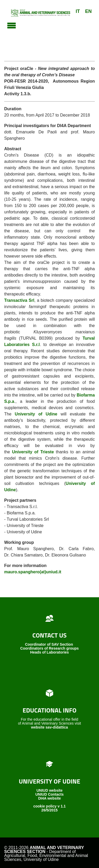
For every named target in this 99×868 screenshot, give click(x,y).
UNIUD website (49, 790)
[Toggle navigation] (12, 25)
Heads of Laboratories (49, 652)
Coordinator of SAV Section (49, 644)
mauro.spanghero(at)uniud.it (33, 572)
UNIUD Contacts (49, 794)
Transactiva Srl (19, 300)
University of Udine (36, 414)
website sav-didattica (50, 727)
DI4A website (50, 798)
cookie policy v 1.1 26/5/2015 (49, 808)
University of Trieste (33, 452)
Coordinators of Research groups (49, 648)
